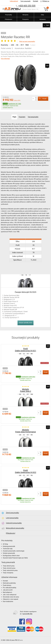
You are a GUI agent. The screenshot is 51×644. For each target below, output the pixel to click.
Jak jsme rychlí (8, 590)
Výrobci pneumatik (9, 553)
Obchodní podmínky (9, 583)
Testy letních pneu (9, 566)
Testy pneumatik (25, 1)
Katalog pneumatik (9, 546)
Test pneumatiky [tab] (33, 117)
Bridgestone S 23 (9, 299)
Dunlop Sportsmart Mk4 (12, 295)
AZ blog (5, 544)
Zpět (47, 25)
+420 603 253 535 (27, 6)
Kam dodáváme (8, 601)
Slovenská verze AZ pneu (11, 597)
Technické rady (8, 549)
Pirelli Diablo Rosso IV (11, 301)
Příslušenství (8, 19)
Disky (42, 15)
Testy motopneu (8, 573)
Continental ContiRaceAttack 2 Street (16, 312)
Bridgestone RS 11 (11, 316)
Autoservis (43, 19)
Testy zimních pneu (9, 568)
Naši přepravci (7, 592)
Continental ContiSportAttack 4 (15, 314)
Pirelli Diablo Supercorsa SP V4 (14, 308)
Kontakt (35, 1)
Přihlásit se (44, 1)
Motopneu (25, 15)
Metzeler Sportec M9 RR (12, 297)
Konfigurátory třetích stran (11, 556)
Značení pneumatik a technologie (14, 551)
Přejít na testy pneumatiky (27, 41)
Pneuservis (25, 19)
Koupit (42, 99)
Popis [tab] (14, 117)
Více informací (5, 59)
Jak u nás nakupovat (10, 595)
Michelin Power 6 (9, 304)
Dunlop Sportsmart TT (12, 318)
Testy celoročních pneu (10, 570)
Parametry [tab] (22, 117)
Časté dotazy (7, 585)
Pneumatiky (8, 15)
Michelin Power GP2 (10, 306)
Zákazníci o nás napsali (10, 599)
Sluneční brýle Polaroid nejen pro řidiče (15, 558)
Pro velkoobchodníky (10, 588)
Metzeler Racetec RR (10, 310)
